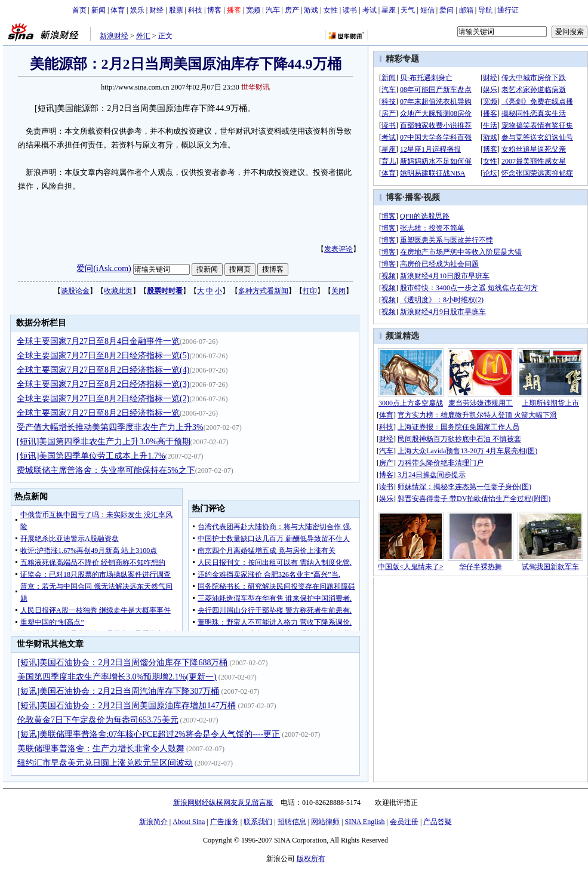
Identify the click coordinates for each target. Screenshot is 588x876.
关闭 (338, 291)
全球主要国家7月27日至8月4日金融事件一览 (98, 341)
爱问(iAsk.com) (104, 268)
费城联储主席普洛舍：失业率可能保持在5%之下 (106, 470)
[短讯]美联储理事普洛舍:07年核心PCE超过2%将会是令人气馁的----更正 (149, 734)
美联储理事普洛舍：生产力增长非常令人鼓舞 (101, 749)
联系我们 (258, 822)
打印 (310, 291)
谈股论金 (75, 291)
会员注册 (404, 822)
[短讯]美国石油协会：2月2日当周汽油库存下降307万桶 (118, 691)
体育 (118, 10)
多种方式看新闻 (263, 291)
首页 (79, 10)
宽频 (253, 10)
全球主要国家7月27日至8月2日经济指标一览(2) (103, 399)
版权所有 (311, 859)
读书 (350, 10)
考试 (370, 10)
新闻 (98, 10)
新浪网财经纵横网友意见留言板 (223, 803)
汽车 (273, 10)
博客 (214, 10)
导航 (485, 10)
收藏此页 (118, 291)
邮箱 (466, 10)
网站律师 (325, 822)
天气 (408, 10)
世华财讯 (255, 87)
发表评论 (338, 249)
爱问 (447, 10)
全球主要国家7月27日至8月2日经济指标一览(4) (103, 370)
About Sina (189, 822)
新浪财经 (114, 36)
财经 (156, 10)
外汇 (143, 36)
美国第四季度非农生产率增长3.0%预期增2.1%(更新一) (117, 677)
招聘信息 (292, 822)
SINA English (364, 822)
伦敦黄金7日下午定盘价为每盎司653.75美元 (98, 720)
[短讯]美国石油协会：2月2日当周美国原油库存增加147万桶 (127, 706)
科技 (195, 10)
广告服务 (224, 822)
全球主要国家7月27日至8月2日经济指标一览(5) (103, 356)
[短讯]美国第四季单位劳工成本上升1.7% (91, 456)
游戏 (311, 10)
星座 (389, 10)
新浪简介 (153, 822)
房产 (292, 10)
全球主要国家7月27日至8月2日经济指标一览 (98, 413)
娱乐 (137, 10)
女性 (331, 10)
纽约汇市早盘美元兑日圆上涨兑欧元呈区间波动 (105, 763)
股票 (176, 10)
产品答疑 (438, 822)
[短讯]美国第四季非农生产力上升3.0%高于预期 (104, 442)
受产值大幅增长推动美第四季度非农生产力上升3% (110, 427)
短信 (427, 10)
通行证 (508, 10)
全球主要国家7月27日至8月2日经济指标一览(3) (103, 384)
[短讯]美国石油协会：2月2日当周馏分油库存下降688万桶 (122, 663)
